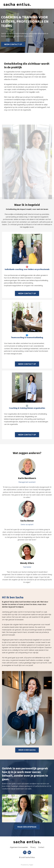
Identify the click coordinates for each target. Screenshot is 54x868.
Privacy (33, 847)
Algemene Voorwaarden (19, 847)
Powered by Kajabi (27, 865)
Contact (41, 847)
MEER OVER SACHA (27, 750)
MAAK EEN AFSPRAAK (27, 827)
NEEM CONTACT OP (13, 44)
